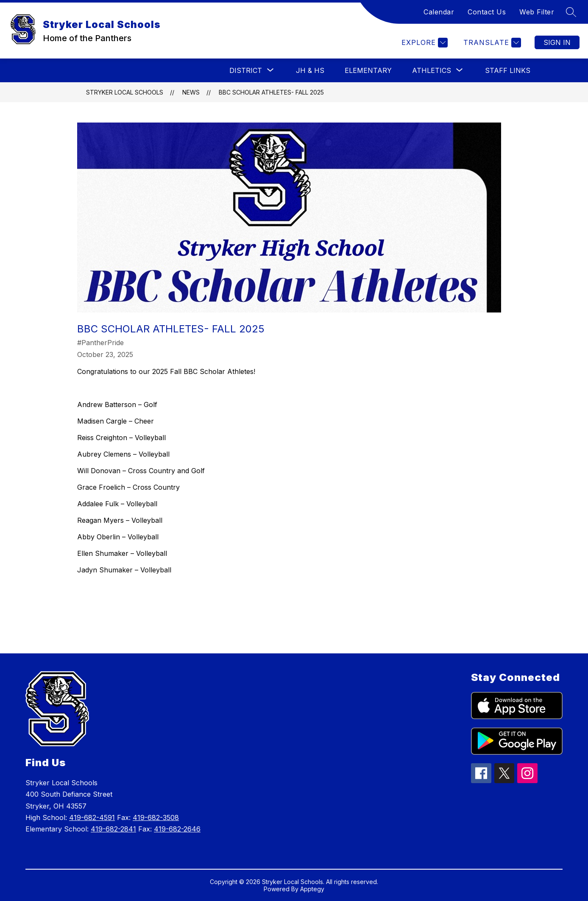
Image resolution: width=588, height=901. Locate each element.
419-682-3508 (156, 817)
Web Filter (537, 12)
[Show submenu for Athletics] (432, 70)
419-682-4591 (92, 817)
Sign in (557, 42)
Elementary (368, 70)
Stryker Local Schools (125, 92)
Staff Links (508, 70)
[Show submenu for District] (246, 70)
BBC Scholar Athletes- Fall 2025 (271, 92)
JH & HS (310, 70)
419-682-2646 (177, 829)
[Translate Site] (491, 43)
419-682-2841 (113, 829)
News (191, 92)
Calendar (439, 12)
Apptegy (312, 889)
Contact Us (487, 12)
